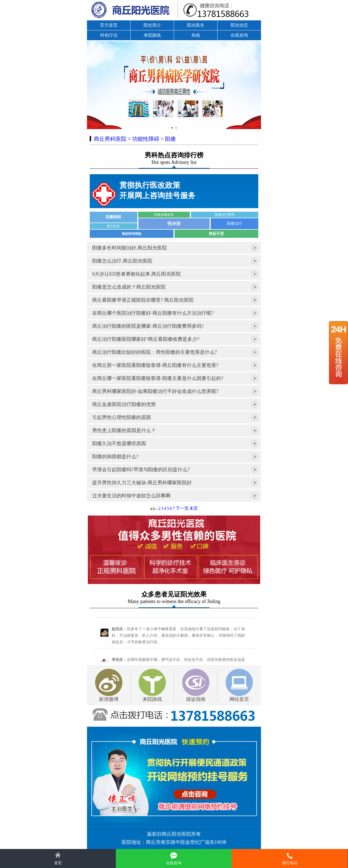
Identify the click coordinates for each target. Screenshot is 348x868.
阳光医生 (196, 25)
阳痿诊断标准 (164, 215)
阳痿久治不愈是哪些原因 (119, 444)
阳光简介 (152, 25)
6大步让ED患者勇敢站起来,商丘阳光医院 (136, 274)
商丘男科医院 (110, 139)
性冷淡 (174, 224)
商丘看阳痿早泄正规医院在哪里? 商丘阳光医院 (143, 300)
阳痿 (170, 139)
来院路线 (152, 35)
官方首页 (109, 25)
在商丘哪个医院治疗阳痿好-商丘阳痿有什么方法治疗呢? (153, 313)
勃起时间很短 (132, 234)
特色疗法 (109, 35)
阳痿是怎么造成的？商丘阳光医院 (129, 287)
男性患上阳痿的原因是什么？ (124, 430)
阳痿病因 (113, 217)
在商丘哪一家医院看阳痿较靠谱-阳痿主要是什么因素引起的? (158, 378)
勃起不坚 (216, 234)
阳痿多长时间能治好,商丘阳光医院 (130, 248)
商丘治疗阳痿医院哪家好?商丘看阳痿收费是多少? (146, 339)
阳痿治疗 (235, 224)
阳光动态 (239, 25)
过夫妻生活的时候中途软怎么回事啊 (131, 496)
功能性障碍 (146, 139)
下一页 (182, 508)
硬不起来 (113, 226)
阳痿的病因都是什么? (115, 457)
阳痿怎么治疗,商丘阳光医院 (122, 261)
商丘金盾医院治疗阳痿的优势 (124, 404)
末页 (194, 508)
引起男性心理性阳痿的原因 (122, 417)
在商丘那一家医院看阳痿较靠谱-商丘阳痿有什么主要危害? (155, 365)
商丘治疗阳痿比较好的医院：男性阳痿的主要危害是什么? (154, 352)
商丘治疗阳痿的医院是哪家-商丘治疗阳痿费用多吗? (148, 326)
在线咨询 (239, 35)
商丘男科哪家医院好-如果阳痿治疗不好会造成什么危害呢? (155, 391)
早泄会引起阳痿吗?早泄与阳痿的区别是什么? (141, 470)
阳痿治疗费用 (225, 215)
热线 (196, 35)
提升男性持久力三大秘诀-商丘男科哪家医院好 (142, 483)
